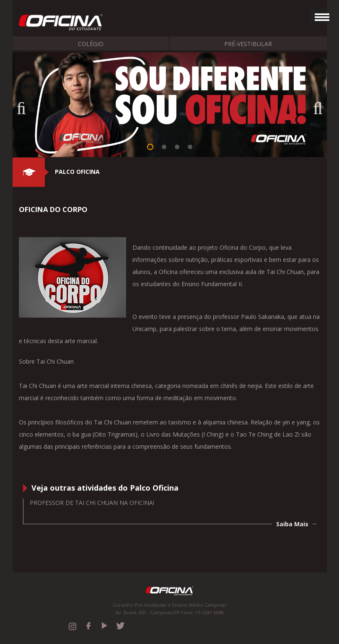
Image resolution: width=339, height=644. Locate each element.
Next (314, 106)
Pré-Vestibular (248, 44)
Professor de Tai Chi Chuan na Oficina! (92, 503)
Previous (25, 106)
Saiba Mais (292, 524)
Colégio (91, 44)
